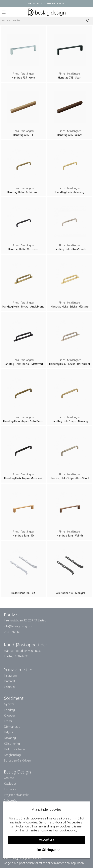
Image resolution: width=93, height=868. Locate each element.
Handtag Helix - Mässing (70, 192)
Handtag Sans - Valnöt (70, 536)
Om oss (9, 778)
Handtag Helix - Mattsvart (23, 250)
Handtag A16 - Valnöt (70, 135)
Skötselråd (11, 801)
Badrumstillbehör (15, 750)
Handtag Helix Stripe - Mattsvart (23, 479)
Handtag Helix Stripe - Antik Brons (23, 421)
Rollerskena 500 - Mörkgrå (70, 593)
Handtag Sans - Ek (23, 536)
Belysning (10, 733)
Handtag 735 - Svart (70, 78)
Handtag (9, 710)
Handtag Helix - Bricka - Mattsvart (23, 364)
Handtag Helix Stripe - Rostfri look (70, 479)
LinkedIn (9, 687)
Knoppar (10, 716)
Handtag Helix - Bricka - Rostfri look (70, 364)
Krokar (8, 721)
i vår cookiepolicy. (65, 831)
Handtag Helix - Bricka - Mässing (70, 307)
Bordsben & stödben (17, 761)
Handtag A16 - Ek (23, 135)
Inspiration (11, 789)
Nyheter (9, 704)
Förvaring (10, 738)
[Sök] (46, 21)
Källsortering (12, 744)
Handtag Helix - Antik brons (23, 192)
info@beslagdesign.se (18, 626)
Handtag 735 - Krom (23, 78)
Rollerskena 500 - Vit (23, 593)
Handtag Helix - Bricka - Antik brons (23, 307)
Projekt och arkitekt (16, 795)
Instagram (10, 676)
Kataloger (10, 784)
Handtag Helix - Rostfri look (70, 250)
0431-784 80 (12, 632)
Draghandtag (12, 755)
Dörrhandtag (12, 727)
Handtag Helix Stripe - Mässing (70, 421)
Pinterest (10, 681)
